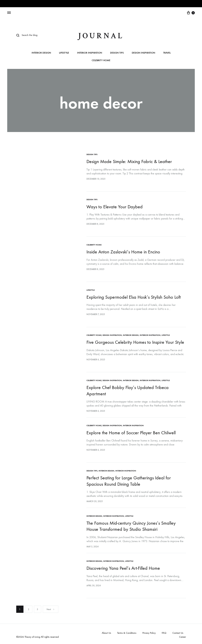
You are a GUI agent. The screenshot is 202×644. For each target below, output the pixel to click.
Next (51, 608)
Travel (167, 53)
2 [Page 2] (29, 608)
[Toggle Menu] (9, 13)
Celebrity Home (101, 61)
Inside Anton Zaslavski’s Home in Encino (123, 252)
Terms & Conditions (127, 632)
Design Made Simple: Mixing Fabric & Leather (129, 161)
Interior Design (41, 53)
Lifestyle (64, 53)
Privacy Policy (149, 632)
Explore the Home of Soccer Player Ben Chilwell (131, 432)
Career (183, 636)
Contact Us (178, 632)
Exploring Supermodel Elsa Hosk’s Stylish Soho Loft (134, 297)
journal (101, 36)
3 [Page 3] (37, 608)
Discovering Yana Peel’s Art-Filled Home (123, 567)
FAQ (164, 632)
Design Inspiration (143, 53)
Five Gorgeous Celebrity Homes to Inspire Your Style (135, 342)
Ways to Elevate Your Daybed (115, 207)
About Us (106, 632)
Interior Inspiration (90, 53)
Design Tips (117, 53)
